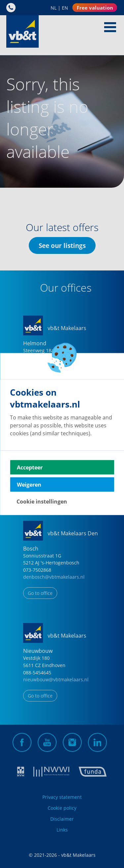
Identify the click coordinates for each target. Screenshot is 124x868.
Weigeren (29, 485)
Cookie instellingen (42, 502)
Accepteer (30, 467)
